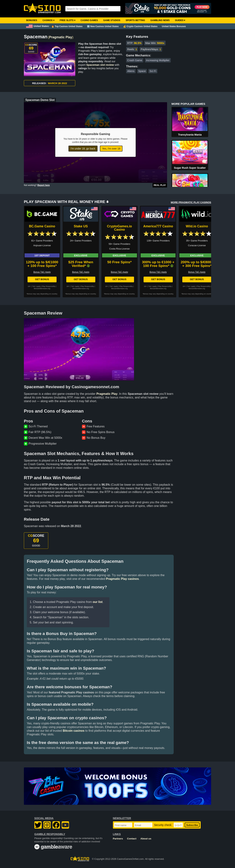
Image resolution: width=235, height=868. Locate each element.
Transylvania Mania (190, 135)
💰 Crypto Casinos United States (140, 26)
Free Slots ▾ (67, 20)
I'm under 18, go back (83, 149)
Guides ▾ (180, 20)
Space (142, 71)
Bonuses (32, 20)
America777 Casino (158, 226)
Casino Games (89, 20)
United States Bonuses (174, 26)
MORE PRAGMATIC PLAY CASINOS (191, 202)
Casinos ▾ (48, 20)
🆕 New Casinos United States (103, 26)
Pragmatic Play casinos (122, 579)
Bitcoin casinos (74, 731)
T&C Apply (36, 286)
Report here (43, 185)
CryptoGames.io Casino (120, 228)
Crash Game (135, 60)
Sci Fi (153, 71)
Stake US (81, 226)
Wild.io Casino (197, 226)
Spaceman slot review (100, 65)
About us (146, 839)
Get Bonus (42, 279)
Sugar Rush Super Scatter (190, 168)
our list (98, 602)
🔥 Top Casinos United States (67, 26)
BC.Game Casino (42, 226)
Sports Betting (135, 20)
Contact (132, 839)
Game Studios (112, 20)
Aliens (131, 71)
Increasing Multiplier (158, 60)
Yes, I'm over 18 (111, 149)
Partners (118, 839)
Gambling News (160, 20)
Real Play (160, 185)
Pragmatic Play (61, 37)
